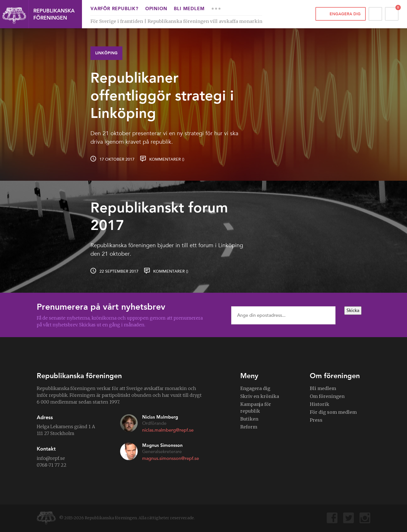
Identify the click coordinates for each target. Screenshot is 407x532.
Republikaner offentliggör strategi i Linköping (162, 95)
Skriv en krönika (260, 396)
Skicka (353, 311)
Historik (320, 404)
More (216, 8)
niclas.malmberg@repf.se (168, 430)
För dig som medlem (333, 412)
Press (316, 420)
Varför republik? (114, 9)
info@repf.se (51, 458)
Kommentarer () (167, 159)
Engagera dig (345, 14)
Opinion (156, 9)
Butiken (249, 419)
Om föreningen (327, 396)
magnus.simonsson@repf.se (171, 458)
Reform (249, 427)
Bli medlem (189, 9)
